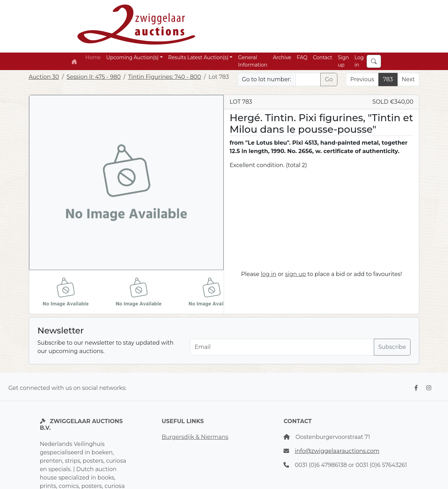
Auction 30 (44, 77)
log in (269, 274)
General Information (253, 61)
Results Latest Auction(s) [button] (198, 57)
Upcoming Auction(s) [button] (132, 57)
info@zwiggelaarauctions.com (337, 451)
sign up (295, 274)
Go (329, 79)
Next (408, 79)
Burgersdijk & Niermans (195, 437)
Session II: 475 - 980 (94, 77)
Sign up (343, 61)
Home (93, 57)
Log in (359, 61)
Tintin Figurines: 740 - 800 (164, 77)
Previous (362, 79)
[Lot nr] (308, 80)
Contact (323, 57)
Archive (282, 57)
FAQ (302, 57)
